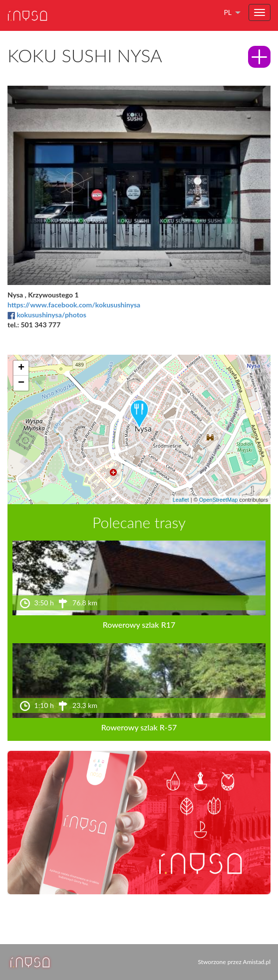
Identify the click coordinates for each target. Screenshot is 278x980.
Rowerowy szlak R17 (139, 625)
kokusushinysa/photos (51, 315)
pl (228, 12)
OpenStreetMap (219, 500)
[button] (139, 415)
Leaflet (181, 500)
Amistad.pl (257, 962)
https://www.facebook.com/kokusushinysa (74, 305)
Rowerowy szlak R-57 (139, 727)
